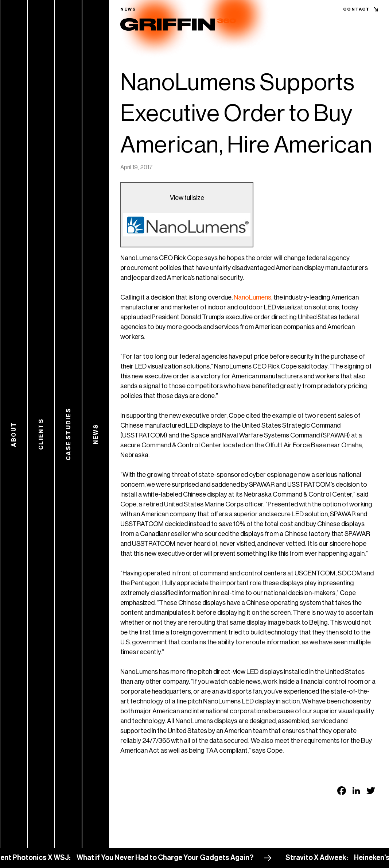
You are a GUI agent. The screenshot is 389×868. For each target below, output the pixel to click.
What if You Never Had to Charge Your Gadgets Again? (173, 858)
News (128, 9)
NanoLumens (252, 297)
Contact (356, 9)
